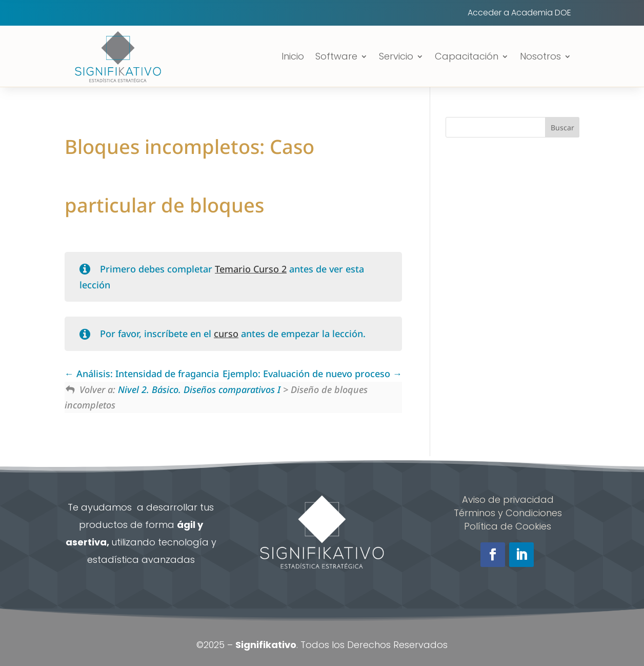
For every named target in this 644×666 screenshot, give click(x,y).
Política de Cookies (508, 526)
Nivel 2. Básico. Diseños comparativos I (199, 389)
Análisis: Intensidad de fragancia (142, 374)
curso (226, 334)
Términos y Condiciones (508, 513)
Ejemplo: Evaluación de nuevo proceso (312, 374)
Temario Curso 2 (251, 269)
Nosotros (540, 56)
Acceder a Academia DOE (519, 14)
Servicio (396, 56)
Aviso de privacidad (508, 499)
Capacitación (467, 56)
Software (336, 56)
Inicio (293, 56)
